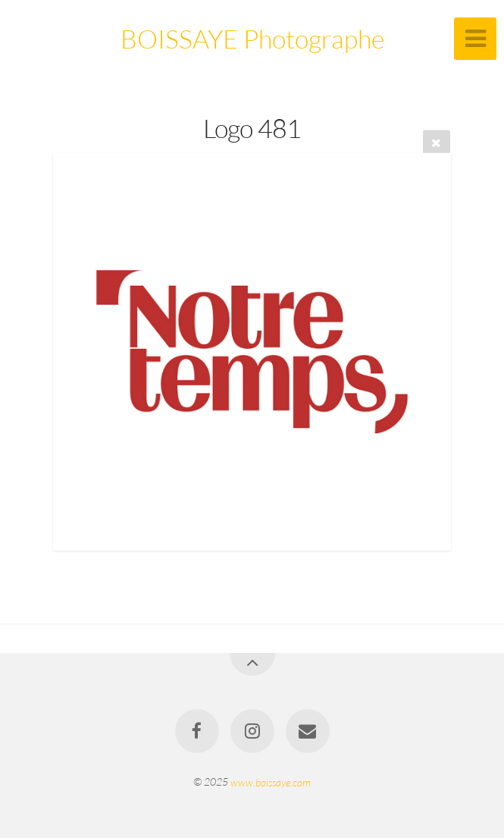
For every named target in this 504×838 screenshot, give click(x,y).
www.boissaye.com (271, 782)
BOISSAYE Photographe (252, 39)
